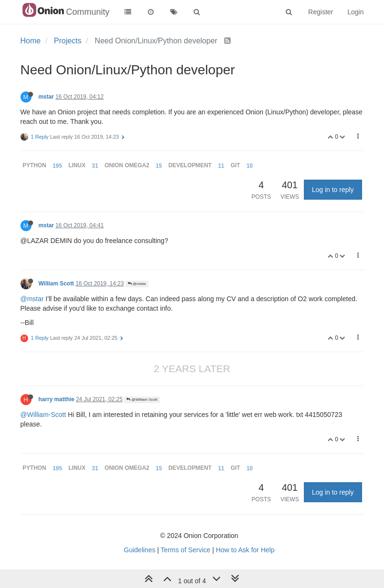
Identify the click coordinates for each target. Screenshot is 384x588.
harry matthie (57, 399)
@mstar (137, 284)
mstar (46, 97)
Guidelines (140, 550)
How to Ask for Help (245, 550)
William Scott (57, 284)
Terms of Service (186, 550)
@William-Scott (43, 415)
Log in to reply (333, 190)
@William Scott (142, 400)
